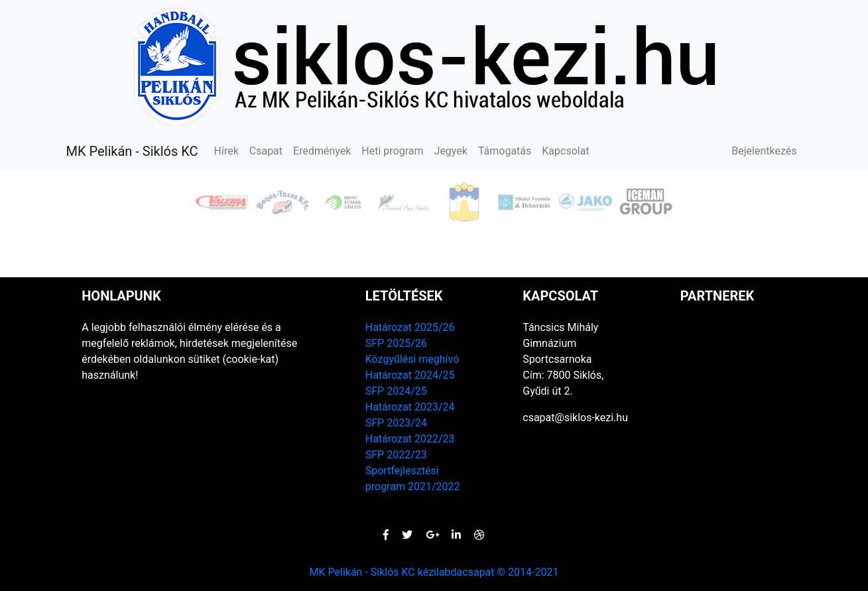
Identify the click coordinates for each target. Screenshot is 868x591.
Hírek (226, 151)
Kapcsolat (565, 151)
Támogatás (505, 151)
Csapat (266, 151)
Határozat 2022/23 (410, 439)
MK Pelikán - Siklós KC (132, 151)
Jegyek (451, 151)
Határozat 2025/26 (410, 327)
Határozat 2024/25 (410, 375)
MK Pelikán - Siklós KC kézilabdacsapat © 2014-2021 (434, 572)
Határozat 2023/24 (410, 407)
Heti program (392, 151)
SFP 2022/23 (396, 455)
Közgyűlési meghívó (412, 359)
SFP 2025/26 (396, 343)
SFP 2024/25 (396, 391)
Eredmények (322, 151)
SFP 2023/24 (396, 423)
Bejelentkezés (764, 151)
